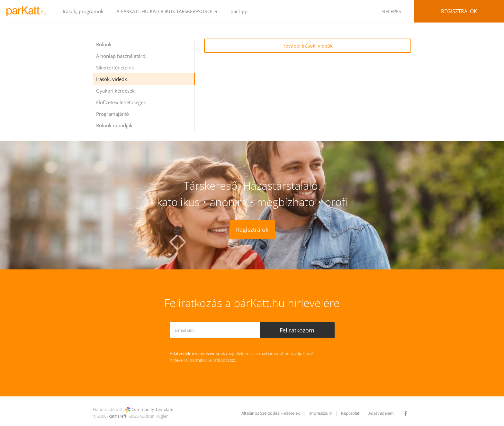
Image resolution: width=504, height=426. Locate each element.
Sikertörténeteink (115, 68)
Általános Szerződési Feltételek (271, 413)
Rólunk (104, 44)
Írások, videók (112, 79)
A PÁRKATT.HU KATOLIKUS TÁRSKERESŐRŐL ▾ (167, 11)
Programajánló (113, 114)
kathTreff (117, 416)
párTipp (239, 11)
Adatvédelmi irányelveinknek (197, 353)
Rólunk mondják (114, 125)
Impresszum (320, 413)
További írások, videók (308, 46)
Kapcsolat (350, 413)
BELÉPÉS (392, 11)
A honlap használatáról (121, 56)
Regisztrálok (459, 11)
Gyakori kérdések (115, 91)
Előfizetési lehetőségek (121, 102)
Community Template (152, 409)
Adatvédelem (381, 413)
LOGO (28, 11)
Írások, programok (83, 11)
